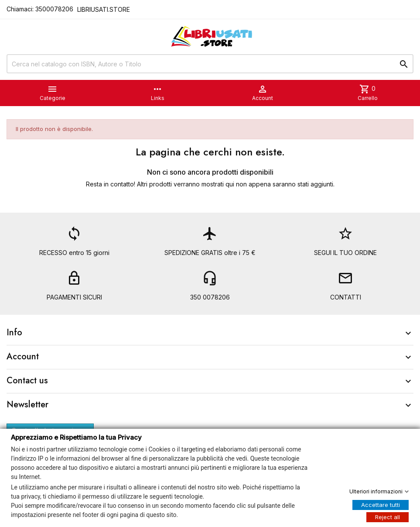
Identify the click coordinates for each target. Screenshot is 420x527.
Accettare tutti (381, 504)
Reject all (388, 517)
